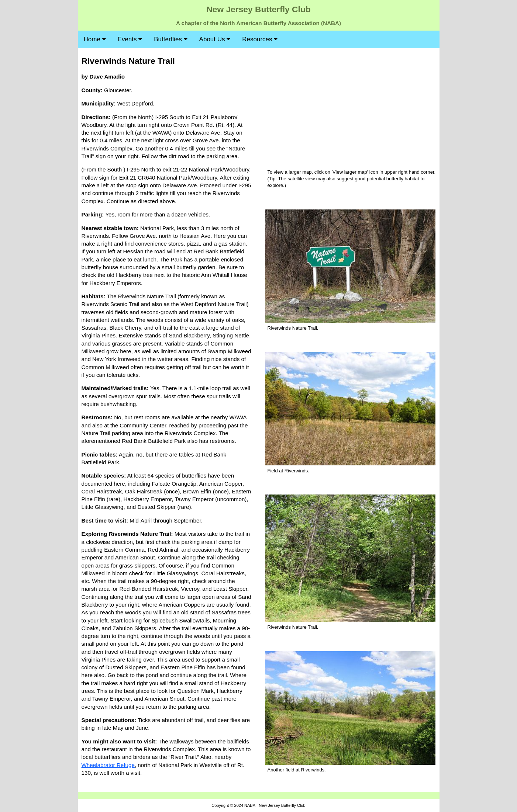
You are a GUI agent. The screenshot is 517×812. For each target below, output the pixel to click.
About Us (215, 39)
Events (130, 39)
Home (95, 39)
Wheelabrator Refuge (108, 765)
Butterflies (170, 39)
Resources (260, 39)
